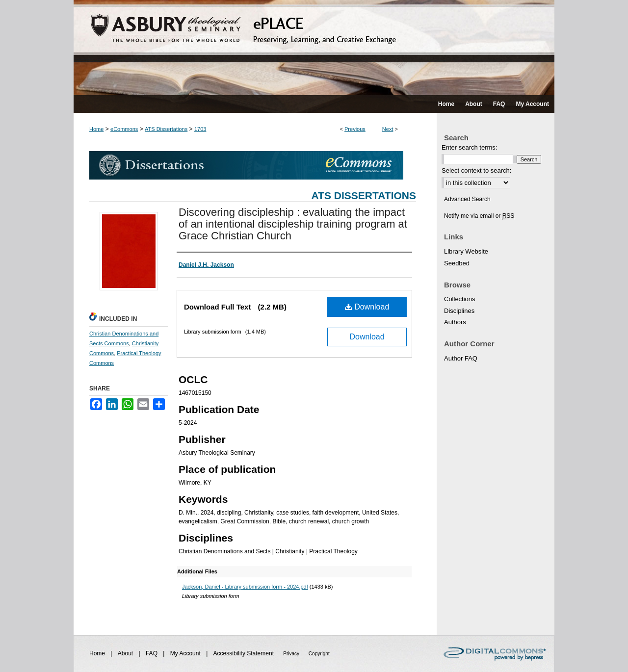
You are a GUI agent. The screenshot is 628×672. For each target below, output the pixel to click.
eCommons (124, 129)
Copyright (319, 654)
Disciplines (459, 311)
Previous (355, 129)
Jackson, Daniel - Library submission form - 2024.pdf (245, 587)
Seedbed (457, 263)
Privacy (292, 654)
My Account (186, 653)
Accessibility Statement (245, 653)
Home (96, 129)
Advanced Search (467, 199)
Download (367, 307)
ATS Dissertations (166, 129)
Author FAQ (461, 358)
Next (388, 129)
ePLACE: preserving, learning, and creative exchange (314, 48)
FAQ (152, 653)
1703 (200, 129)
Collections (460, 299)
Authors (455, 322)
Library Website (466, 251)
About (126, 653)
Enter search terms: (469, 147)
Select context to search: (476, 170)
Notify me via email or (479, 216)
